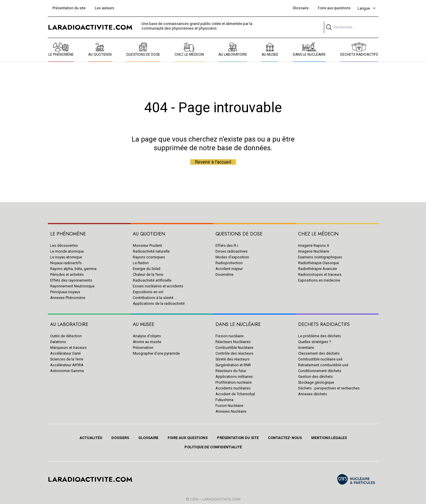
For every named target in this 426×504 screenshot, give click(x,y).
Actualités (91, 438)
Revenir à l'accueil (213, 162)
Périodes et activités (67, 274)
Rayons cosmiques (149, 257)
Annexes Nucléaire (231, 411)
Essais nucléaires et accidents (158, 286)
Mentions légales (329, 438)
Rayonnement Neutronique (72, 286)
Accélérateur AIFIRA (67, 365)
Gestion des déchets (316, 377)
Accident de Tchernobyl (235, 394)
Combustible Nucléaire (234, 348)
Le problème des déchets (320, 336)
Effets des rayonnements (71, 280)
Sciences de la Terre (67, 359)
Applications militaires (234, 377)
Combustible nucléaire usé (320, 359)
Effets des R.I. (227, 245)
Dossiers (120, 438)
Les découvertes (64, 245)
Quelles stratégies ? (314, 342)
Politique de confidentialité (213, 447)
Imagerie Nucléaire (314, 251)
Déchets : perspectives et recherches (329, 388)
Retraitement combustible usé (323, 365)
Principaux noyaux (65, 292)
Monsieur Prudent (147, 245)
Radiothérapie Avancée (318, 269)
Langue (367, 8)
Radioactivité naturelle (151, 251)
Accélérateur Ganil (65, 353)
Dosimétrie (224, 274)
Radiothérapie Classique (319, 263)
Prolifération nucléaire (234, 382)
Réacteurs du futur (231, 371)
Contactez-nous (285, 438)
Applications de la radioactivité (159, 303)
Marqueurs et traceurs (68, 348)
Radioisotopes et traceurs (320, 274)
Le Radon (141, 263)
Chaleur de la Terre (148, 274)
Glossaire (301, 8)
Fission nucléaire (230, 336)
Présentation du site (69, 8)
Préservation (143, 348)
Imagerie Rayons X (314, 245)
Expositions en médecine (319, 280)
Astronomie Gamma (67, 371)
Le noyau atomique (66, 257)
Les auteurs (105, 8)
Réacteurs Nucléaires (233, 342)
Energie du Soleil (147, 269)
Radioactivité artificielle (152, 280)
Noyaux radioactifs (66, 263)
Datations (58, 342)
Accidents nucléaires (233, 388)
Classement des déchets (319, 353)
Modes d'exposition (232, 257)
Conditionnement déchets (320, 371)
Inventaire (306, 348)
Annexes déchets (313, 394)
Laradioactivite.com (221, 499)
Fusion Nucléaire (229, 406)
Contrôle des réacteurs (234, 353)
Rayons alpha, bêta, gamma (73, 269)
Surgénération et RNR (233, 365)
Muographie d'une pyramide (156, 353)
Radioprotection (229, 263)
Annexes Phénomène (68, 298)
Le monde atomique (67, 251)
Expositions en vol (148, 292)
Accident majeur (229, 269)
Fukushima (224, 400)
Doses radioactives (232, 251)
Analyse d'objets (147, 336)
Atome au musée (147, 342)
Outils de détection (66, 336)
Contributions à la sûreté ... (155, 298)
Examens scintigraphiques (320, 257)
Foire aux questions (334, 8)
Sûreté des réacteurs (233, 359)
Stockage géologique (316, 382)
